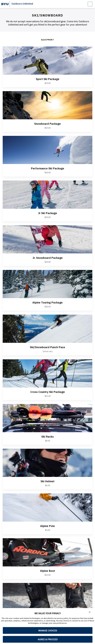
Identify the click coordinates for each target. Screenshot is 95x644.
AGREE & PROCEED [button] (48, 639)
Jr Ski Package (47, 213)
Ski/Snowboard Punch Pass (47, 347)
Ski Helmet (47, 481)
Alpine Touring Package (47, 302)
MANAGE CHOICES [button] (48, 631)
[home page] (5, 4)
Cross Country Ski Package (48, 392)
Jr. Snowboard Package (48, 258)
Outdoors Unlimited (22, 4)
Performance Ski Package (47, 168)
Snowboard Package (47, 124)
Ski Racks (48, 437)
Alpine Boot (47, 571)
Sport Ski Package (48, 79)
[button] (90, 612)
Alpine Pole (47, 526)
